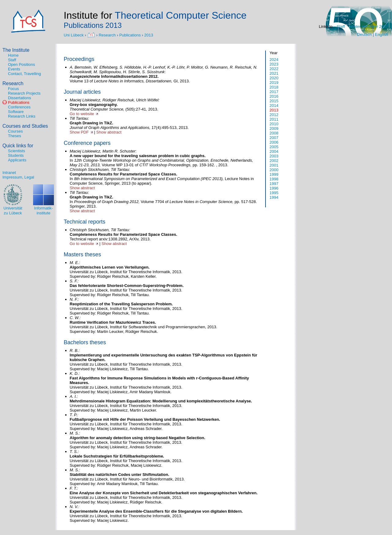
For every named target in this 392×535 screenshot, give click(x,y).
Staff (341, 26)
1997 (274, 184)
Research (107, 35)
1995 (274, 193)
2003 (274, 156)
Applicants (17, 160)
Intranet (9, 173)
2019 (274, 83)
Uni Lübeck (74, 35)
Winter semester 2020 (369, 26)
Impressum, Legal (18, 177)
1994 (274, 197)
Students (16, 155)
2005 (274, 147)
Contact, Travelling (24, 74)
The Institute (16, 50)
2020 (274, 78)
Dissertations (19, 98)
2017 (274, 92)
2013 (149, 35)
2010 (274, 124)
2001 (274, 165)
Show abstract (109, 132)
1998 (274, 179)
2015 (274, 101)
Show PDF (79, 132)
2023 (274, 64)
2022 (274, 69)
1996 (274, 188)
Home (13, 55)
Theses (15, 136)
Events (14, 69)
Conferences (19, 107)
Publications (130, 35)
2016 (274, 96)
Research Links (22, 116)
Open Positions (21, 64)
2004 (274, 151)
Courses (15, 131)
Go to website (82, 114)
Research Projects (24, 93)
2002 (274, 161)
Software (16, 112)
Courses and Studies (25, 126)
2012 (274, 115)
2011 (274, 119)
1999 (274, 174)
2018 (274, 87)
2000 (274, 170)
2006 (274, 142)
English (381, 34)
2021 (274, 73)
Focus (13, 89)
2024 (274, 60)
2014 (274, 105)
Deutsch (364, 34)
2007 (274, 138)
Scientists (17, 151)
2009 (274, 128)
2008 (274, 133)
